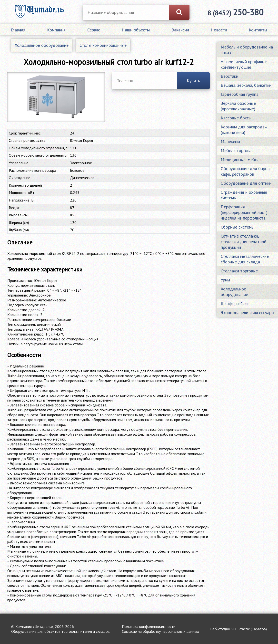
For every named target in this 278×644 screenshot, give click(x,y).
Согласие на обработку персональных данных (160, 631)
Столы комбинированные (103, 45)
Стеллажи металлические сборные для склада (245, 259)
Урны (225, 280)
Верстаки (229, 76)
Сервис (94, 30)
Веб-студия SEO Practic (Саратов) (238, 629)
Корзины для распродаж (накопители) (244, 130)
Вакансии (180, 30)
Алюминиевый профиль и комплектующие (244, 64)
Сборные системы (238, 227)
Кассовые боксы (236, 118)
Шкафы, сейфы (234, 303)
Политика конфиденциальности (149, 626)
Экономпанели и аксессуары (247, 312)
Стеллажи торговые (239, 271)
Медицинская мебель (241, 159)
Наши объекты (136, 30)
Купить (193, 81)
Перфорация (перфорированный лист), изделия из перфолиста (245, 212)
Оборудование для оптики (246, 183)
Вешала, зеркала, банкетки (246, 85)
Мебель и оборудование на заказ (247, 50)
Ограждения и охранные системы (244, 195)
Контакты (258, 30)
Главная (18, 30)
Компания (56, 30)
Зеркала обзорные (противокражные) (238, 106)
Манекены (230, 141)
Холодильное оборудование (42, 45)
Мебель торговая (237, 150)
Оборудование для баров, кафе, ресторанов (245, 171)
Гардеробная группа (240, 94)
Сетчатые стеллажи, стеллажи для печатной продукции (243, 242)
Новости (219, 30)
